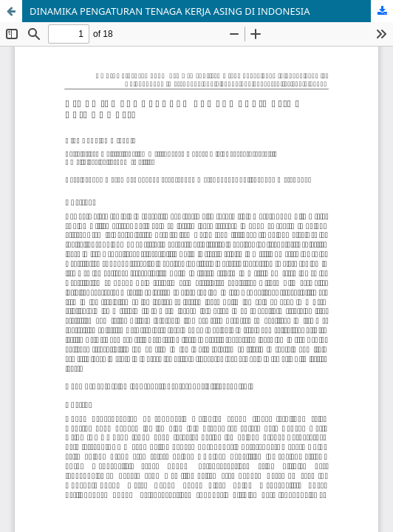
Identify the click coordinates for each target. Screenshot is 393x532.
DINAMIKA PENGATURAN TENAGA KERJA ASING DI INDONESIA (170, 11)
